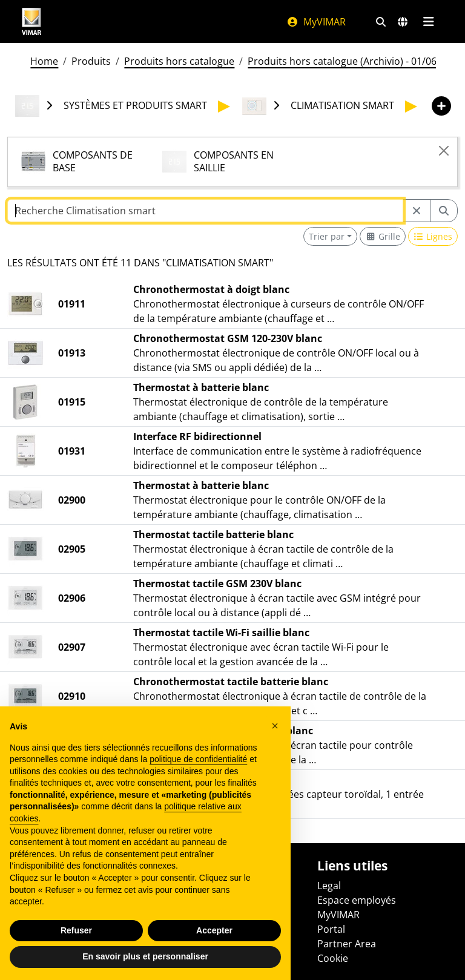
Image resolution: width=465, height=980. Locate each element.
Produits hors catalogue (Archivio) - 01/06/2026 (355, 61)
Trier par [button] (327, 236)
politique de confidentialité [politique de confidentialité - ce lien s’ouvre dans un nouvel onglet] (198, 759)
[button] (275, 726)
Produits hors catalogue (179, 61)
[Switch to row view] (433, 236)
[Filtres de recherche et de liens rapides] (381, 22)
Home (44, 61)
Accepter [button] (214, 930)
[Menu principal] (428, 22)
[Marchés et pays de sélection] (403, 22)
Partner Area (347, 944)
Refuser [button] (76, 930)
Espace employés (357, 900)
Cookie (333, 958)
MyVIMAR (316, 22)
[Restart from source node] (417, 211)
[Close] (444, 151)
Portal (331, 929)
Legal (329, 886)
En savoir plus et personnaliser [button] (145, 956)
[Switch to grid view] (383, 236)
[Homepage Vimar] (31, 21)
